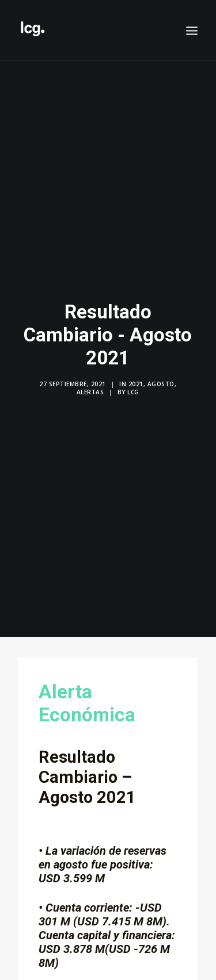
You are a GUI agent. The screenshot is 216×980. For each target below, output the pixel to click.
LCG (133, 391)
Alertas (90, 391)
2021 (136, 383)
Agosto (161, 383)
